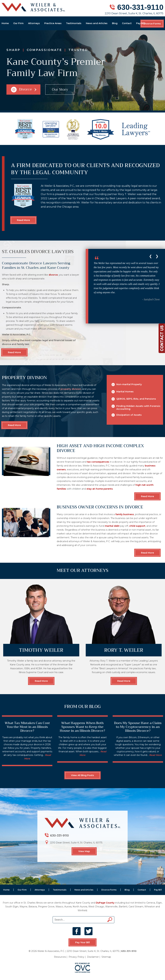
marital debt (112, 526)
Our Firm (18, 23)
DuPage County (105, 903)
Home (5, 23)
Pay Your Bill (82, 942)
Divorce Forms (152, 24)
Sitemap (106, 957)
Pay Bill (140, 23)
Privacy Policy (76, 957)
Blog (115, 23)
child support (137, 526)
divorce (53, 275)
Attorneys (34, 23)
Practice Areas (53, 23)
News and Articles (97, 23)
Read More (23, 220)
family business (125, 514)
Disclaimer (93, 957)
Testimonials (74, 23)
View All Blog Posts (82, 775)
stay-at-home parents (100, 489)
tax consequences (98, 462)
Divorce (24, 89)
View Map (84, 851)
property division (71, 389)
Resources (60, 957)
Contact (127, 23)
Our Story (60, 89)
